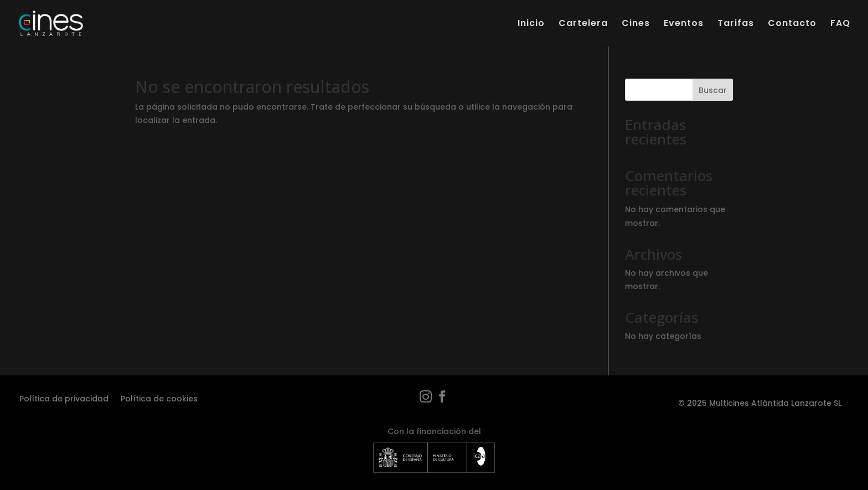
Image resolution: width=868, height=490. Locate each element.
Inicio (531, 24)
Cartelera (583, 24)
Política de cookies (159, 398)
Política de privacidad (64, 398)
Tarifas (736, 24)
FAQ (840, 24)
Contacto (792, 24)
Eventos (684, 24)
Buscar (713, 90)
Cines (636, 24)
